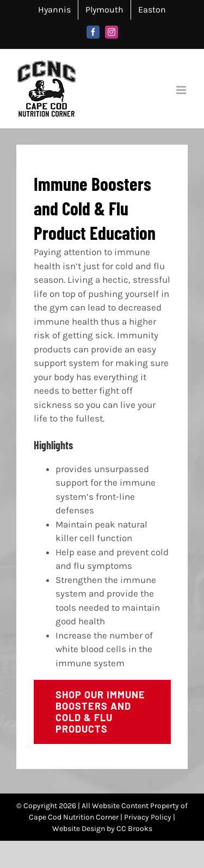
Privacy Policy (148, 817)
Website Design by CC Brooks (102, 829)
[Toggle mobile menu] (182, 90)
